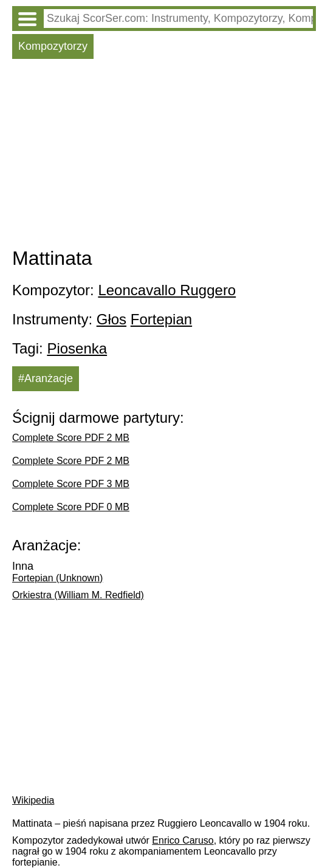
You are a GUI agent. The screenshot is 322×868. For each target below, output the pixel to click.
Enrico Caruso (183, 840)
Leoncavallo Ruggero (167, 290)
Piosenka (77, 348)
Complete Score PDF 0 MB (71, 507)
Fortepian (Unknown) (57, 578)
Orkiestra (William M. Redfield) (78, 595)
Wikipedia (33, 800)
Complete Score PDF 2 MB (71, 438)
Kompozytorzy (53, 46)
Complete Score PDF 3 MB (71, 484)
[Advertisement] (164, 156)
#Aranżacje (46, 378)
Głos (111, 319)
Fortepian (161, 319)
